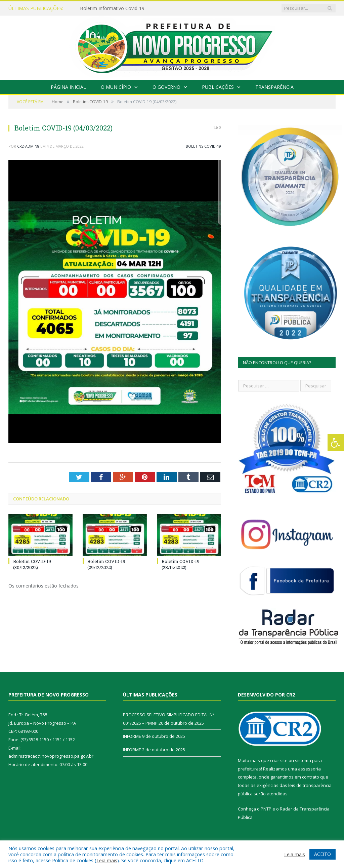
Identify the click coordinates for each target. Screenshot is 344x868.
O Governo (166, 87)
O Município (116, 87)
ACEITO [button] (322, 854)
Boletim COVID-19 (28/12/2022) (181, 564)
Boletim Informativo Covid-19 (112, 8)
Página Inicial (68, 87)
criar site (279, 760)
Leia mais (107, 860)
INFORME (132, 736)
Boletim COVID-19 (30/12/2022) (32, 564)
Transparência (274, 87)
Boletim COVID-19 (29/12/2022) (106, 564)
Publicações (218, 87)
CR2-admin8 (28, 146)
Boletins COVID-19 (203, 146)
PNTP (266, 809)
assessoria (309, 769)
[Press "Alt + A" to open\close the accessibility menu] (336, 443)
